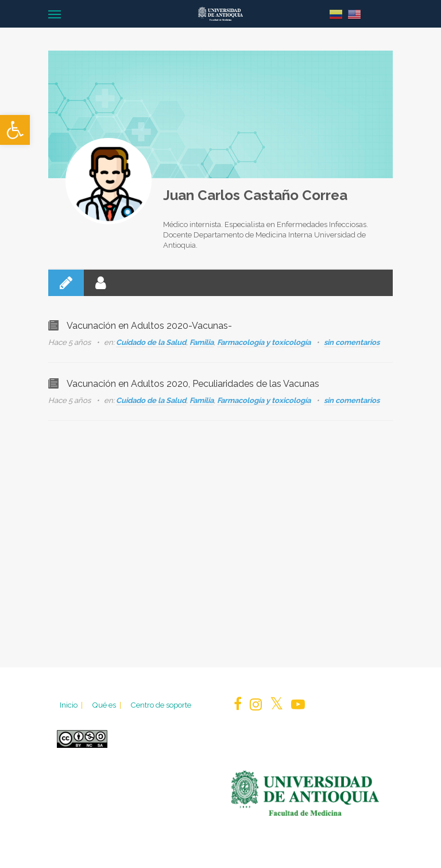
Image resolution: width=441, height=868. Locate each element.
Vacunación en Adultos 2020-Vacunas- (149, 326)
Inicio (72, 705)
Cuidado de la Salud (151, 342)
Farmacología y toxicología (264, 342)
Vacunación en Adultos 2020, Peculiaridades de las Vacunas (193, 384)
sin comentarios (352, 342)
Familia (202, 342)
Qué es (107, 705)
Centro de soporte (161, 705)
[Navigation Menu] (55, 14)
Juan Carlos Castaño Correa (255, 195)
